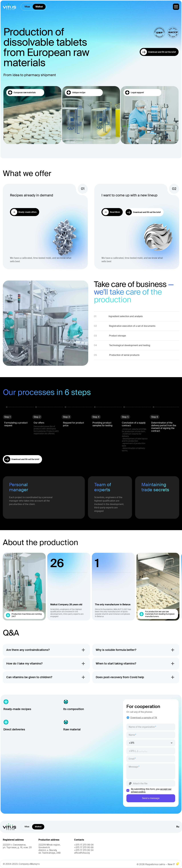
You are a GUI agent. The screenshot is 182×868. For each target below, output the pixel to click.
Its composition (74, 709)
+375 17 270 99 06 (84, 845)
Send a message (151, 798)
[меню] (176, 7)
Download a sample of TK (142, 718)
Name (132, 735)
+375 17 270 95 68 (84, 847)
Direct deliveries (14, 729)
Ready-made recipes (17, 709)
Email (132, 759)
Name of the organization (142, 727)
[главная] (9, 7)
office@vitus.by (82, 853)
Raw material (72, 729)
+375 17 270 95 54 (84, 850)
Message (133, 767)
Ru (178, 827)
